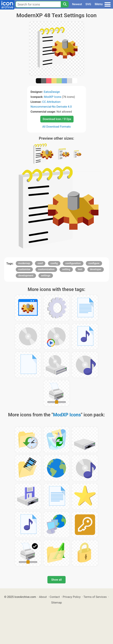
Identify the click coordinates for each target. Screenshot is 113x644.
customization (46, 269)
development (26, 276)
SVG (88, 4)
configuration (73, 263)
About (43, 597)
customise (24, 269)
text (80, 269)
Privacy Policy (72, 597)
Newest (77, 4)
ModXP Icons (53, 97)
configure (94, 263)
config (54, 263)
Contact (55, 597)
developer (96, 269)
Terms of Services (95, 597)
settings (46, 276)
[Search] (65, 4)
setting (66, 269)
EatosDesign (52, 92)
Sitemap (57, 603)
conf (40, 263)
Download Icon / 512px (57, 119)
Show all (56, 580)
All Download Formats (56, 127)
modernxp (24, 263)
